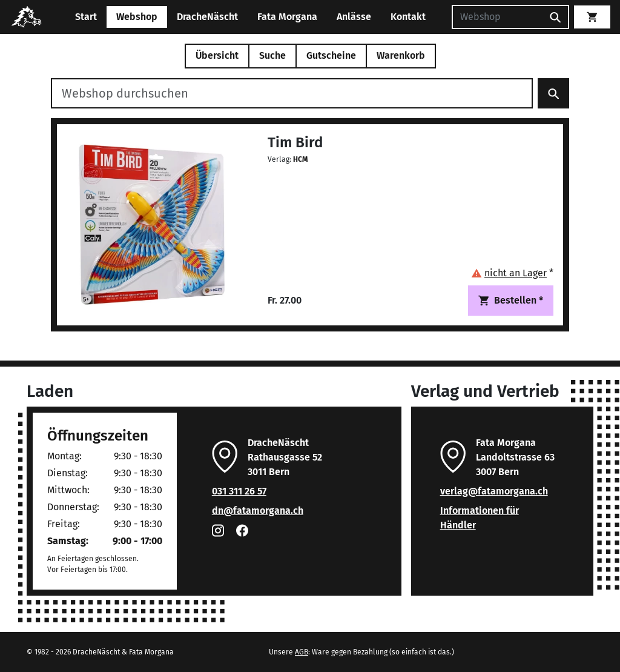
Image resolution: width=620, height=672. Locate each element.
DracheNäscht (207, 17)
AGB (302, 652)
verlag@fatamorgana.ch (494, 491)
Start (86, 17)
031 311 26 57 (239, 491)
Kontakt (408, 17)
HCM (300, 159)
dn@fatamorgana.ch (258, 511)
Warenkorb (401, 55)
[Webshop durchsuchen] (292, 93)
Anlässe (354, 17)
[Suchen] (497, 17)
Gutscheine (331, 55)
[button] (512, 273)
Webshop (137, 17)
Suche (272, 55)
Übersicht (217, 55)
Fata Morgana (287, 17)
